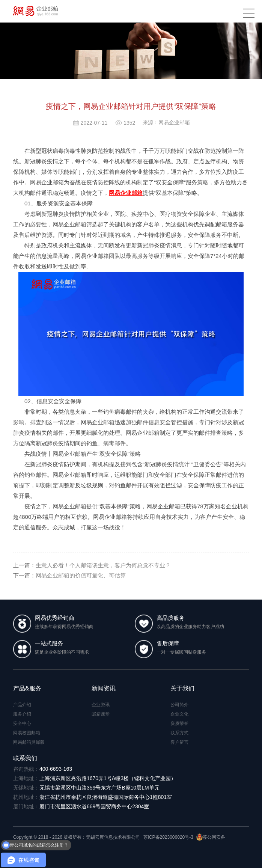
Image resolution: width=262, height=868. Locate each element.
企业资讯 (101, 705)
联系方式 (179, 733)
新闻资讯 (104, 688)
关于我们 (182, 688)
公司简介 (179, 705)
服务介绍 (22, 714)
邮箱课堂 (101, 714)
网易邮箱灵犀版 (29, 742)
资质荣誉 (179, 723)
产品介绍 (22, 705)
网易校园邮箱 (27, 733)
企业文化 (179, 714)
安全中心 (22, 723)
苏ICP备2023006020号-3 (168, 837)
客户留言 (179, 742)
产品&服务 (27, 688)
